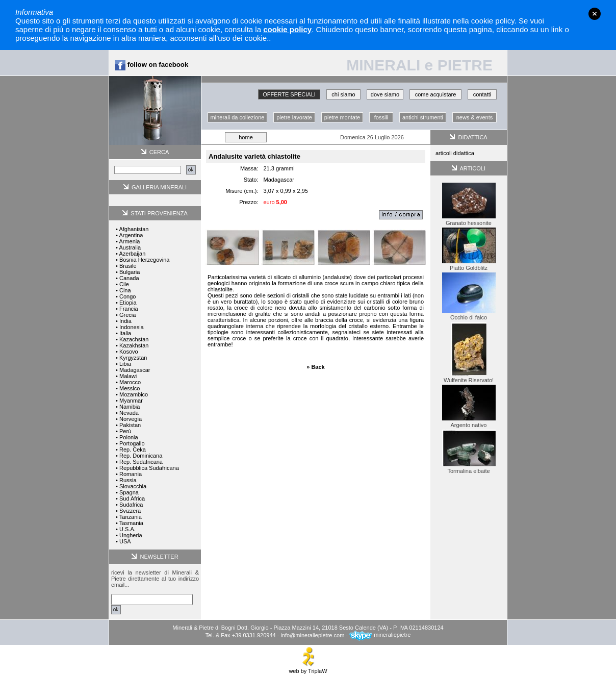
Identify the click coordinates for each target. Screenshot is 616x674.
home (246, 137)
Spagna (129, 492)
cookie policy (287, 29)
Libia (125, 364)
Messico (130, 388)
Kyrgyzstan (133, 358)
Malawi (128, 376)
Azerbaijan (132, 254)
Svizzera (130, 511)
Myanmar (131, 401)
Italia (125, 333)
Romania (131, 474)
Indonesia (132, 327)
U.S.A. (127, 529)
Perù (125, 431)
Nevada (129, 413)
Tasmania (131, 523)
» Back (315, 367)
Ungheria (131, 535)
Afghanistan (134, 229)
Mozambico (134, 394)
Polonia (129, 437)
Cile (124, 284)
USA (125, 541)
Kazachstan (134, 339)
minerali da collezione (238, 117)
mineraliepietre (380, 635)
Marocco (130, 382)
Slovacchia (133, 486)
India (125, 321)
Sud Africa (132, 498)
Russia (128, 480)
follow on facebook (152, 65)
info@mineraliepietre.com (312, 635)
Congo (127, 296)
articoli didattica (455, 153)
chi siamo (343, 94)
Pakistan (130, 425)
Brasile (128, 266)
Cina (125, 290)
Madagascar (135, 370)
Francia (129, 309)
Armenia (129, 241)
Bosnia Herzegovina (144, 260)
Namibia (130, 407)
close (595, 14)
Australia (130, 247)
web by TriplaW (308, 668)
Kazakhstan (134, 345)
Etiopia (128, 303)
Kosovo (129, 352)
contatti (482, 94)
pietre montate (342, 117)
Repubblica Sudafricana (149, 468)
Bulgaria (130, 272)
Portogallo (132, 443)
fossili (381, 117)
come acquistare (436, 94)
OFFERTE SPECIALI (289, 94)
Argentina (131, 235)
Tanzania (131, 517)
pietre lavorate (294, 117)
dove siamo (385, 94)
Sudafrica (131, 505)
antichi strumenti (423, 117)
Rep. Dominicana (141, 456)
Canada (129, 278)
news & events (475, 117)
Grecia (127, 315)
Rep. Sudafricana (141, 462)
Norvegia (131, 419)
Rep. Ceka (133, 450)
